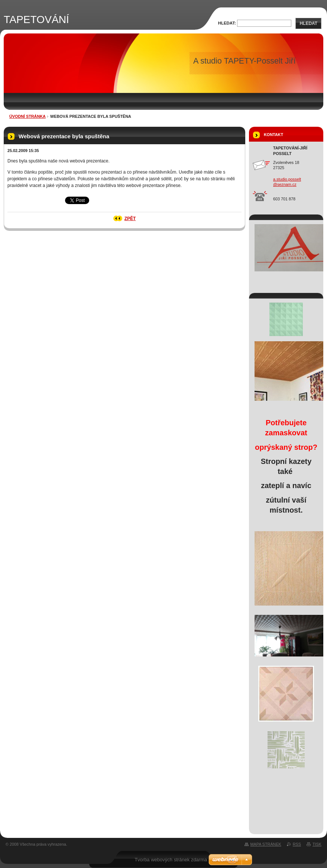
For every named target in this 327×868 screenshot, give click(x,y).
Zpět (130, 219)
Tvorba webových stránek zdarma (171, 860)
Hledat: (227, 23)
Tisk (317, 844)
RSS (297, 844)
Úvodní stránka (27, 116)
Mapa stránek (266, 844)
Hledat (308, 23)
